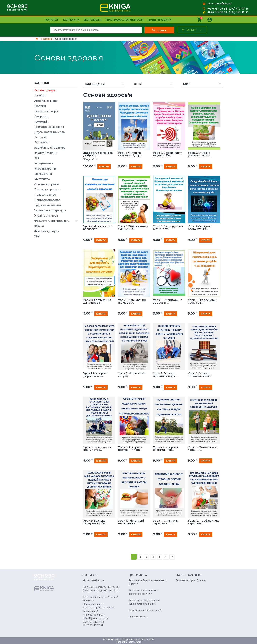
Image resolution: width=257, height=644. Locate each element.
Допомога (93, 20)
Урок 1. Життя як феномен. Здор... (130, 154)
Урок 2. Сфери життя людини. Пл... (168, 154)
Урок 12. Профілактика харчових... (204, 522)
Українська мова (46, 216)
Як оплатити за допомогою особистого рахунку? (143, 592)
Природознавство (47, 200)
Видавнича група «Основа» (191, 580)
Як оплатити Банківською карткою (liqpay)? (148, 582)
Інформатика (44, 163)
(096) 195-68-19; (217, 12)
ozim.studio (135, 642)
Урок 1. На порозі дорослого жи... (95, 375)
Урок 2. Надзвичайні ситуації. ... (133, 375)
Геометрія (41, 122)
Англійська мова (46, 101)
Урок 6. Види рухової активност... (168, 228)
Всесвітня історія (46, 111)
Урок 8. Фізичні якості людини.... (203, 449)
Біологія (40, 106)
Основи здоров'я (47, 184)
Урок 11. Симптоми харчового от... (166, 522)
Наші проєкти (160, 20)
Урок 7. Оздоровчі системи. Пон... (166, 449)
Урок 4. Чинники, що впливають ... (98, 228)
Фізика (39, 226)
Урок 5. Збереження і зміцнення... (133, 228)
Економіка (42, 143)
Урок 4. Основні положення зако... (201, 375)
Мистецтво (42, 179)
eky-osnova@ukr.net (220, 3)
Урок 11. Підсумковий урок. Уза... (203, 301)
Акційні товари (45, 90)
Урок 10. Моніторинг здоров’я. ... (167, 301)
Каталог (52, 20)
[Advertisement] (56, 291)
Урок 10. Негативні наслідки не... (131, 522)
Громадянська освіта (49, 127)
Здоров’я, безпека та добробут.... (98, 154)
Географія (41, 117)
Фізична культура (47, 231)
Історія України (45, 169)
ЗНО (37, 158)
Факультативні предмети (52, 221)
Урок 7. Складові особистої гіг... (200, 228)
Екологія (40, 137)
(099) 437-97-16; (239, 9)
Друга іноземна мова (49, 132)
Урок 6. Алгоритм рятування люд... (130, 449)
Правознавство (45, 195)
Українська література (50, 210)
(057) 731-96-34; (217, 9)
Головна (47, 39)
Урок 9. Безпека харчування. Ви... (95, 522)
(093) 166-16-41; (239, 12)
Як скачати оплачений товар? (145, 610)
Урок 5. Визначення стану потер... (97, 449)
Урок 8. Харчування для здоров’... (97, 301)
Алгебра (40, 96)
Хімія (38, 237)
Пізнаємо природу (48, 190)
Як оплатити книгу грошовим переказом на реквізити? (145, 602)
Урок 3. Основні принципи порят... (166, 375)
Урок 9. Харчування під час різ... (132, 301)
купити (104, 167)
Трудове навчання (48, 205)
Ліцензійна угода (138, 617)
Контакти (71, 20)
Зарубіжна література (50, 148)
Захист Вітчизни (46, 153)
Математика (43, 174)
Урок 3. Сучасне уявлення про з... (200, 154)
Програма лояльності (125, 20)
